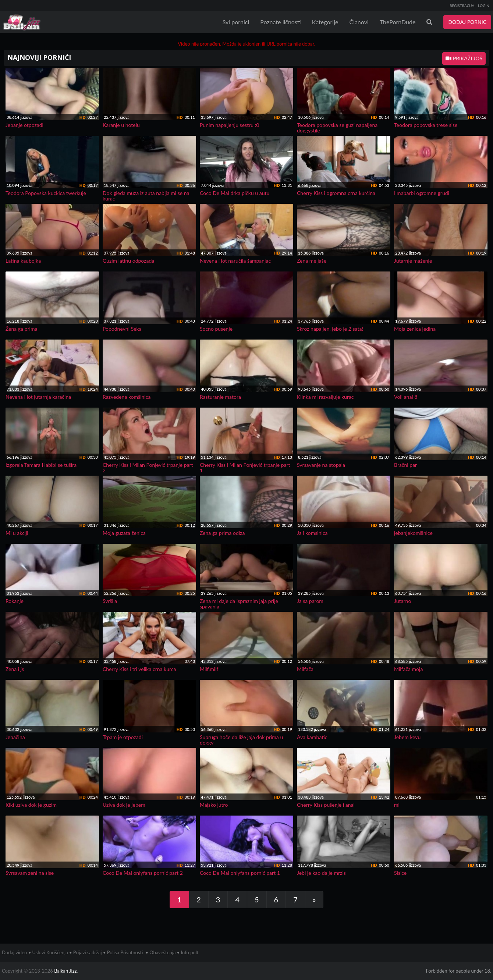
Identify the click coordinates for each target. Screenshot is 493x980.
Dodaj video (14, 952)
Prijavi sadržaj (88, 952)
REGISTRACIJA (462, 6)
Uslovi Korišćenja (50, 952)
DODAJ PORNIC (467, 22)
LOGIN (484, 6)
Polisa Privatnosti (125, 952)
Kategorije (325, 22)
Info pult (190, 952)
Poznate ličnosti (280, 22)
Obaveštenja (162, 952)
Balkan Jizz (65, 971)
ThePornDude (398, 22)
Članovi (359, 22)
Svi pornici (236, 22)
